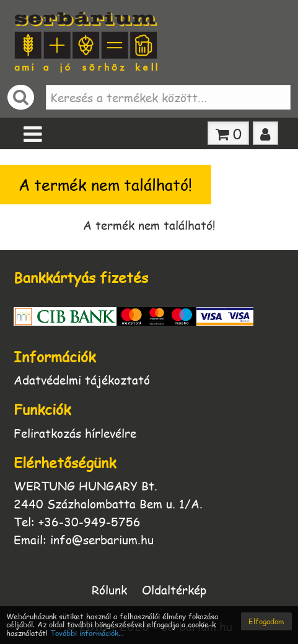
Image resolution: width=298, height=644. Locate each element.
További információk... (87, 633)
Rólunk (109, 589)
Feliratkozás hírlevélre (75, 433)
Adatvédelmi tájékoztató (82, 380)
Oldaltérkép (174, 589)
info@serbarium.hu (102, 540)
